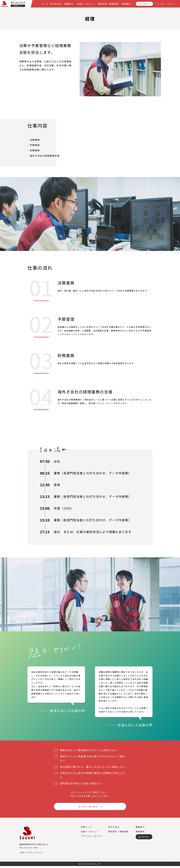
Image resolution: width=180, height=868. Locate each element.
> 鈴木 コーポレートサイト (31, 854)
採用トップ (86, 829)
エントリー (144, 839)
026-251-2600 (31, 849)
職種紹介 (140, 829)
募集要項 (140, 833)
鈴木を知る (114, 829)
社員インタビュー (90, 833)
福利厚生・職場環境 (118, 833)
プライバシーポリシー (92, 838)
